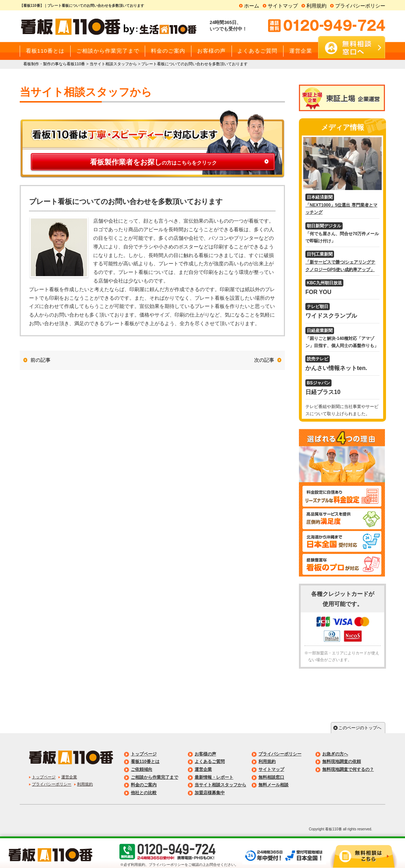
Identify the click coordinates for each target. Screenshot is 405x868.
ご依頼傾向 (142, 769)
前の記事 (40, 360)
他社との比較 (144, 793)
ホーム (252, 6)
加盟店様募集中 (210, 793)
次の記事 (264, 360)
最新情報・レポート (214, 777)
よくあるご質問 (210, 762)
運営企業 (69, 777)
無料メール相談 (273, 785)
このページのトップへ (360, 728)
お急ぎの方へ (335, 754)
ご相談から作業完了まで (154, 777)
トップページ (44, 777)
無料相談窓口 (271, 777)
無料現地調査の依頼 (342, 762)
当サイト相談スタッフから (220, 785)
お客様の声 (205, 754)
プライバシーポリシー (360, 6)
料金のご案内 (144, 785)
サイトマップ (283, 6)
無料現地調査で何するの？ (348, 769)
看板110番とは (145, 762)
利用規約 (316, 6)
